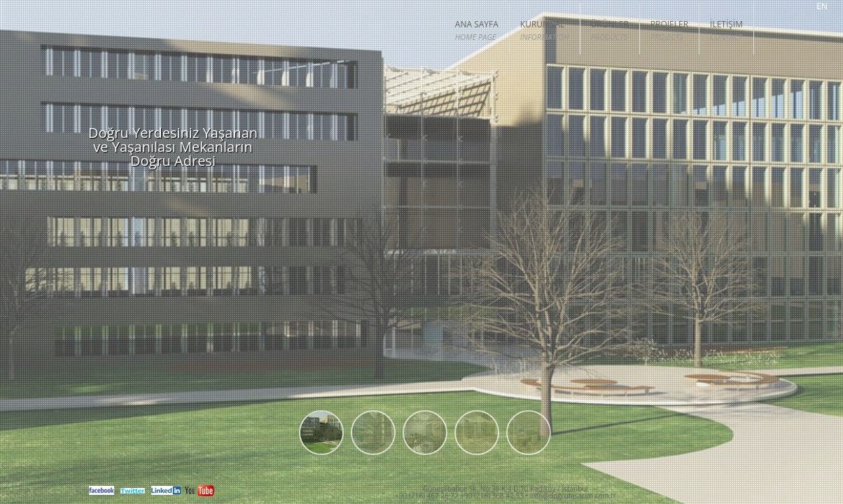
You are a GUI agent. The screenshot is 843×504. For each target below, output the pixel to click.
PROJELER (669, 31)
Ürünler (610, 31)
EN (822, 7)
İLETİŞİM (726, 31)
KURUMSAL (545, 31)
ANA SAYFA (477, 31)
